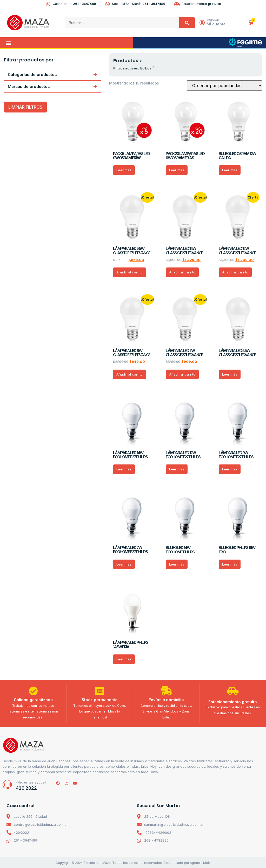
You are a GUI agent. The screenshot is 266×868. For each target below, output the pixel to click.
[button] (8, 43)
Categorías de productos (32, 75)
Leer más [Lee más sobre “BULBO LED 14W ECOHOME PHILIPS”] (177, 564)
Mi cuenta (216, 24)
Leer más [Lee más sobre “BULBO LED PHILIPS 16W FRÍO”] (230, 564)
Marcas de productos (29, 86)
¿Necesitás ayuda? (31, 782)
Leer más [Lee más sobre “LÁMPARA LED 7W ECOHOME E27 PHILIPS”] (124, 564)
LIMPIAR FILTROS (25, 107)
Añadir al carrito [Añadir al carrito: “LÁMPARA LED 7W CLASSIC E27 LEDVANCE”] (182, 374)
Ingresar (213, 20)
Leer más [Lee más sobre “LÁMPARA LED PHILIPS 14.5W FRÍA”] (124, 659)
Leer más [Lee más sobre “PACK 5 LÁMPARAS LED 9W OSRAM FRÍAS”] (124, 170)
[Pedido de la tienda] (224, 86)
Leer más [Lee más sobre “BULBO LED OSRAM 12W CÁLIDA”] (230, 170)
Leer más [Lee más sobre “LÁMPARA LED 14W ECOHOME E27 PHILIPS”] (124, 469)
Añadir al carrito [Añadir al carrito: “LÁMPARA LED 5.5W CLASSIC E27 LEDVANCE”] (129, 272)
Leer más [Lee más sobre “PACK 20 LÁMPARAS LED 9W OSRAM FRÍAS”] (177, 170)
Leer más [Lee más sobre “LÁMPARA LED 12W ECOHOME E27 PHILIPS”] (177, 469)
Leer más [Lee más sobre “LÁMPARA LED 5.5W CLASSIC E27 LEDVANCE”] (230, 374)
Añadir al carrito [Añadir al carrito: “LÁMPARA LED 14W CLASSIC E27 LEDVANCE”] (182, 272)
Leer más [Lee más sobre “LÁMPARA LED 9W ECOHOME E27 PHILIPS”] (230, 469)
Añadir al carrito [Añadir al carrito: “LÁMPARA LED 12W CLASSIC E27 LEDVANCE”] (235, 272)
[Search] (187, 23)
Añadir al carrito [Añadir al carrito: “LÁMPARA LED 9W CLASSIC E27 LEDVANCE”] (129, 374)
